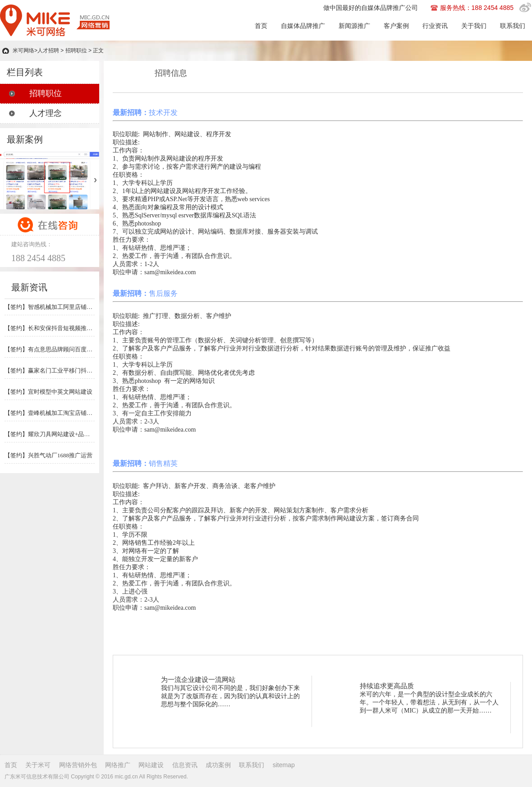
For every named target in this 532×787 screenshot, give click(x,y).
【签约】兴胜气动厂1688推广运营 (48, 455)
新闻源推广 (354, 26)
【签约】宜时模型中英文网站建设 (48, 392)
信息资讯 (185, 765)
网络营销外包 (78, 765)
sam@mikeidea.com (170, 272)
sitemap (284, 765)
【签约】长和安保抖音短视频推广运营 (50, 328)
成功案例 (218, 765)
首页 (261, 26)
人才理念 (46, 113)
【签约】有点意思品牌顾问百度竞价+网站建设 (50, 349)
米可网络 (23, 51)
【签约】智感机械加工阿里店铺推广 (50, 307)
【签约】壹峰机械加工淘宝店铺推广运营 (50, 413)
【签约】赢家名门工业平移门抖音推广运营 (50, 370)
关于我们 (474, 26)
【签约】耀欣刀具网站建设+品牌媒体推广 (50, 434)
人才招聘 (48, 51)
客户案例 (396, 26)
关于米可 (38, 765)
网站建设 (151, 765)
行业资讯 (435, 26)
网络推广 (118, 765)
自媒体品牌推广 (303, 26)
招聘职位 (76, 51)
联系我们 (513, 26)
